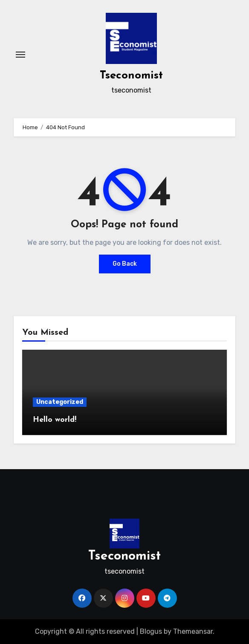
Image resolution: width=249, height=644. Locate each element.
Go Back (125, 264)
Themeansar (193, 631)
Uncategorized (60, 402)
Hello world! (55, 420)
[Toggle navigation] (20, 55)
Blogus (151, 631)
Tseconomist (131, 76)
